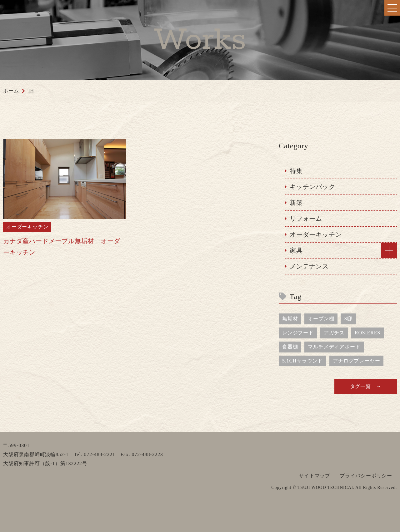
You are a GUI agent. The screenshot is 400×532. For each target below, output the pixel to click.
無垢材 (290, 319)
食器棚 (290, 347)
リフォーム (306, 219)
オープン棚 (321, 319)
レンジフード (298, 333)
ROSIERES (367, 333)
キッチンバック (312, 187)
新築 (296, 203)
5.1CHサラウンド (302, 361)
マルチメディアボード (334, 347)
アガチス (334, 333)
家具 (296, 250)
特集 (296, 171)
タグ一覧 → (366, 386)
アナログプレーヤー (356, 361)
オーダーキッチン (316, 234)
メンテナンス (309, 266)
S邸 (348, 319)
